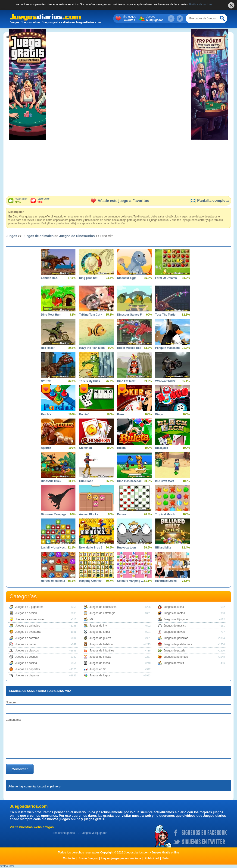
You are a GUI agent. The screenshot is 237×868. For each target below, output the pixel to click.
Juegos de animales (38, 236)
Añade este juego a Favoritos (120, 201)
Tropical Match (165, 514)
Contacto (69, 858)
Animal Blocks (89, 514)
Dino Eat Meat (126, 381)
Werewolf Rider (165, 381)
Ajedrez (46, 448)
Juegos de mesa (100, 663)
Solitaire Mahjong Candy (131, 581)
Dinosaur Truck (51, 481)
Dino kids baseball (129, 481)
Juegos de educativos (103, 607)
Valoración (22, 201)
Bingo (159, 414)
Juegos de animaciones (30, 619)
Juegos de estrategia (102, 613)
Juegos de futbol (100, 632)
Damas (122, 514)
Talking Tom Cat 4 (91, 315)
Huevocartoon (126, 548)
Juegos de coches (27, 657)
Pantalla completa (209, 200)
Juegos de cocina (26, 663)
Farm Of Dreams (166, 278)
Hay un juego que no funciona (121, 858)
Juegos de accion (26, 613)
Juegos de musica (175, 626)
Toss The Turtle (165, 315)
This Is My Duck (89, 381)
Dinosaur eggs (127, 278)
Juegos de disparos (27, 675)
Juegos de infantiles (102, 651)
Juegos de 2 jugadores (29, 607)
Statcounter (7, 866)
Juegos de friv (98, 626)
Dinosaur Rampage (54, 514)
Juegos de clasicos (27, 651)
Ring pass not (88, 278)
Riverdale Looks (166, 581)
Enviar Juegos (88, 858)
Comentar (20, 769)
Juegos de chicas (100, 657)
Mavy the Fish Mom (92, 348)
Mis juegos (129, 18)
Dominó (84, 414)
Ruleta (121, 448)
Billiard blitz (163, 548)
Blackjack (161, 448)
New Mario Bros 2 (91, 548)
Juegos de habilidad (102, 644)
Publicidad (152, 858)
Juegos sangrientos (176, 657)
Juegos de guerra (100, 638)
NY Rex (46, 381)
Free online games (63, 833)
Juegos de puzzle (175, 651)
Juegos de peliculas (176, 638)
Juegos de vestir (174, 663)
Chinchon (85, 448)
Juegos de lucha (174, 607)
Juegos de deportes (27, 669)
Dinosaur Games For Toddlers (131, 315)
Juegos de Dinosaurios (77, 236)
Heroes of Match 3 (53, 581)
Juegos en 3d (98, 669)
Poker (121, 414)
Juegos (155, 18)
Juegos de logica (100, 675)
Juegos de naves (174, 632)
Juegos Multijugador (94, 833)
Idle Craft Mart (164, 481)
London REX (49, 278)
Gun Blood (86, 481)
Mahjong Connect (91, 581)
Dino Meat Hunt (51, 315)
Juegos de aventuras (28, 632)
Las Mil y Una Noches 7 (55, 548)
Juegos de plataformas (178, 644)
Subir (166, 858)
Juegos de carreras (27, 638)
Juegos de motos (174, 613)
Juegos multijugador (176, 619)
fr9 (91, 619)
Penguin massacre (167, 348)
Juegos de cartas (26, 644)
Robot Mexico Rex (129, 348)
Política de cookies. (201, 4)
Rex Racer (48, 348)
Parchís (46, 414)
